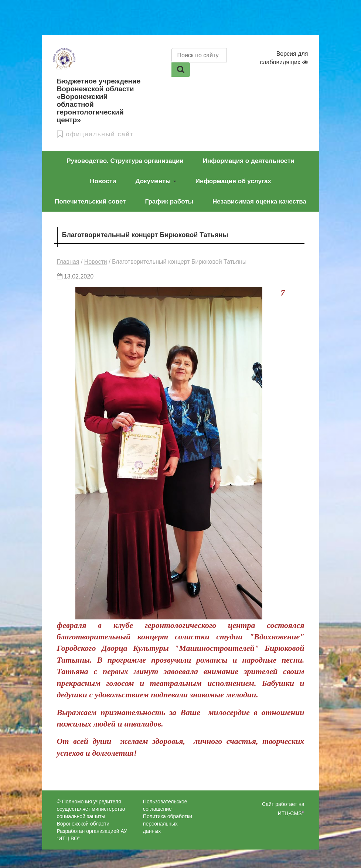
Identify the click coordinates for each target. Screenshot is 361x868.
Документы (156, 181)
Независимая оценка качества (259, 201)
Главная (68, 262)
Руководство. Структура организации (125, 161)
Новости (103, 181)
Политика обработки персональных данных (168, 824)
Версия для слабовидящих (284, 58)
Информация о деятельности (249, 161)
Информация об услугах (233, 181)
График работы (169, 201)
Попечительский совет (90, 201)
